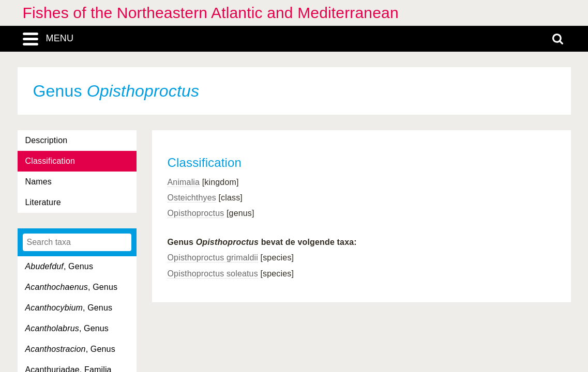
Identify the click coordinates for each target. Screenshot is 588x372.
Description (47, 140)
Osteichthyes (192, 198)
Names (39, 182)
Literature (43, 202)
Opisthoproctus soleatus (213, 274)
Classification (50, 161)
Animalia (184, 182)
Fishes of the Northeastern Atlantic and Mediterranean (211, 13)
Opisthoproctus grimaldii (213, 258)
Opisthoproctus (196, 213)
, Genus (59, 266)
